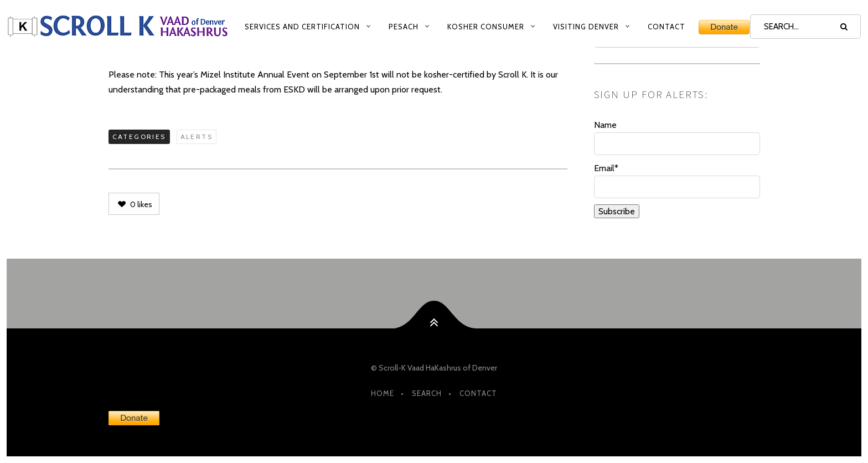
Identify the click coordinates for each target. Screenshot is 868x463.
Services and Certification (302, 27)
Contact (666, 27)
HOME (383, 393)
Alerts (197, 137)
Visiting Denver (586, 27)
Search (427, 393)
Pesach (404, 27)
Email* (677, 181)
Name (677, 137)
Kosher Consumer (486, 27)
